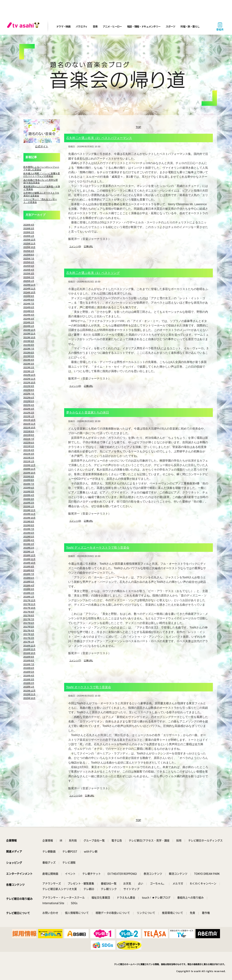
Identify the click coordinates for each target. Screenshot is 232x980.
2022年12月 (29, 375)
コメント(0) (75, 246)
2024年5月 (29, 311)
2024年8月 (29, 300)
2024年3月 (29, 319)
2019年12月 (29, 510)
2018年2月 (29, 593)
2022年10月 (29, 383)
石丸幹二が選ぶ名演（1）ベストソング (93, 273)
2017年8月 (29, 615)
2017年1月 (29, 642)
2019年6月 (29, 533)
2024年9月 (29, 296)
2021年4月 (29, 450)
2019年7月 (29, 529)
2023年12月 (29, 330)
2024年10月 (29, 292)
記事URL (88, 246)
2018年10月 (29, 563)
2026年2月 (29, 232)
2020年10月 (29, 473)
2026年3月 (29, 228)
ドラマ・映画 (63, 26)
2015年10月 (29, 698)
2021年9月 (29, 431)
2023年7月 (29, 349)
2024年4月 (29, 315)
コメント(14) (76, 796)
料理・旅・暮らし (190, 26)
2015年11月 (29, 694)
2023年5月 (29, 356)
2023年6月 (29, 353)
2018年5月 (29, 582)
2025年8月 (29, 255)
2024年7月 (29, 304)
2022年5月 (29, 401)
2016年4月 (29, 676)
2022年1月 (29, 416)
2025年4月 (29, 270)
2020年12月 (29, 465)
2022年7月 (29, 394)
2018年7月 (29, 574)
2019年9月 (29, 521)
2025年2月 (29, 277)
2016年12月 (29, 646)
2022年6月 (29, 398)
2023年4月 (29, 360)
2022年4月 (29, 405)
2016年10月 (29, 653)
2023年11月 (29, 334)
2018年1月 (29, 597)
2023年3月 (29, 364)
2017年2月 (29, 638)
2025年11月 (29, 244)
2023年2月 (29, 367)
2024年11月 (29, 289)
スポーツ (170, 26)
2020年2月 (29, 503)
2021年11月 (29, 424)
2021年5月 (29, 446)
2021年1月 (29, 461)
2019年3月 (29, 544)
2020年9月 (29, 476)
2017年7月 (29, 619)
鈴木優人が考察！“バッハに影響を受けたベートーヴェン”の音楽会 (42, 175)
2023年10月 (29, 337)
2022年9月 (29, 386)
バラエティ (82, 26)
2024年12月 (29, 285)
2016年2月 (29, 683)
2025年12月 (29, 240)
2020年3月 (29, 499)
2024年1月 (29, 326)
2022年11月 (29, 379)
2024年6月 (29, 307)
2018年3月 (29, 589)
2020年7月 (29, 484)
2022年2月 (29, 413)
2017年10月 (29, 608)
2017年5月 (29, 627)
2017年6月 (29, 623)
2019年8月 (29, 525)
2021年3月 (29, 454)
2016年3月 (29, 679)
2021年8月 (29, 435)
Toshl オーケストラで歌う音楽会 (89, 687)
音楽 (95, 26)
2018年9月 (29, 567)
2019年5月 (29, 537)
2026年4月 (29, 225)
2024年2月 (29, 322)
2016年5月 (29, 672)
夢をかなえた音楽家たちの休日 (88, 412)
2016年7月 (29, 664)
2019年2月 (29, 548)
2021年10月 (29, 428)
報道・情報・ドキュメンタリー (144, 26)
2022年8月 (29, 390)
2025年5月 (29, 266)
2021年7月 (29, 439)
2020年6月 (29, 488)
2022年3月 (29, 409)
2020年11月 (29, 469)
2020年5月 (29, 492)
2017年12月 (29, 600)
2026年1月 (29, 236)
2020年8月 (29, 480)
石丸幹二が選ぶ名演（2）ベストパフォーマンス (99, 138)
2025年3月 (29, 273)
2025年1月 (29, 281)
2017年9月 (29, 612)
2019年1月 (29, 552)
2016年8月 (29, 660)
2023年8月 (29, 345)
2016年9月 (29, 657)
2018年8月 (29, 570)
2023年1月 (29, 371)
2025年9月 (29, 251)
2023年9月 (29, 341)
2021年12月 (29, 420)
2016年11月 (29, 649)
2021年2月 (29, 458)
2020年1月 (29, 506)
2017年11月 (29, 604)
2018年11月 (29, 559)
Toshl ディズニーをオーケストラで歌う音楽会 (98, 547)
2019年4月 (29, 540)
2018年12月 (29, 555)
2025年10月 (29, 247)
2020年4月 (29, 495)
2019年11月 (29, 514)
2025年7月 (29, 259)
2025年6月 (29, 262)
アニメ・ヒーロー (112, 26)
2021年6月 (29, 443)
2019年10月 (29, 518)
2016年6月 (29, 668)
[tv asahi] (24, 26)
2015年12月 (29, 691)
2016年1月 (29, 687)
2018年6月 (29, 578)
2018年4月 (29, 585)
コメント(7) (75, 660)
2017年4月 (29, 631)
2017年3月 (29, 634)
